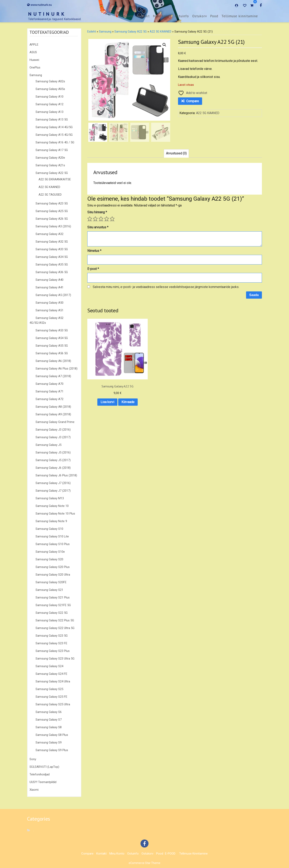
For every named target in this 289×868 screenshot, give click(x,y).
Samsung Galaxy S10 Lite (52, 536)
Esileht (92, 32)
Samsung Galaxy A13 (49, 112)
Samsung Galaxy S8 (49, 727)
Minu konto (162, 16)
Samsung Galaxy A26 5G (52, 219)
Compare (126, 16)
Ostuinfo (182, 16)
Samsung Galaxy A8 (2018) (53, 407)
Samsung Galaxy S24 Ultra (53, 681)
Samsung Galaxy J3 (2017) (53, 437)
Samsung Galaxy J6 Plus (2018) (56, 475)
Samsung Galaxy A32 (49, 234)
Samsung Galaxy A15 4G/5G (54, 135)
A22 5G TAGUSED (50, 195)
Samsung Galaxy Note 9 (51, 521)
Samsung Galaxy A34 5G (52, 257)
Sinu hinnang (97, 212)
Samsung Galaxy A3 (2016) (53, 226)
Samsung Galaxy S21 (49, 590)
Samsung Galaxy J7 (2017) (53, 491)
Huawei (34, 60)
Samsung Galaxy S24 (49, 666)
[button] (164, 45)
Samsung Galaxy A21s (50, 165)
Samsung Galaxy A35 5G (52, 264)
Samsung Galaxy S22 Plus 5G (55, 620)
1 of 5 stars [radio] (90, 219)
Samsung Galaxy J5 (48, 445)
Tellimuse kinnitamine (240, 16)
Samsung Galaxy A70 (49, 384)
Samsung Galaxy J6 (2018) (53, 468)
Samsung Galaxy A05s (50, 89)
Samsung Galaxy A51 (49, 310)
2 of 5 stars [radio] (95, 219)
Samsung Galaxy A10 (49, 97)
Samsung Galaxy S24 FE (51, 674)
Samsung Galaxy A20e (50, 158)
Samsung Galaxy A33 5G (52, 249)
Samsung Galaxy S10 (49, 529)
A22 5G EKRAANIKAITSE (55, 179)
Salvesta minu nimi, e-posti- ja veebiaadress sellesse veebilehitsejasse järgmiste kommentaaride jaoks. (166, 287)
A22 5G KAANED (49, 187)
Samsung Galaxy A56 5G (52, 353)
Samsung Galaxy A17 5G (52, 150)
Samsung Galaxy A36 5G (52, 272)
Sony (33, 759)
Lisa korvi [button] (107, 380)
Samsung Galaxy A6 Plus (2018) (56, 369)
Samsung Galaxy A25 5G (52, 211)
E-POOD (170, 854)
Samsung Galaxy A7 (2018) (53, 376)
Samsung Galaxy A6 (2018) (53, 361)
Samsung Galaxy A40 (49, 280)
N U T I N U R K (46, 14)
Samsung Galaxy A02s (50, 81)
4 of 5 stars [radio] (107, 219)
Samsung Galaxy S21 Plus (53, 597)
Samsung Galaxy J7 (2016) (53, 483)
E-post (93, 269)
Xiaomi (34, 790)
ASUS (33, 52)
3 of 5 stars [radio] (101, 219)
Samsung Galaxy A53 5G (52, 330)
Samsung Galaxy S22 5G (52, 613)
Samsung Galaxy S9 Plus (52, 750)
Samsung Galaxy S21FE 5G (53, 605)
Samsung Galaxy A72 (49, 399)
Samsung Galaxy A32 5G (52, 242)
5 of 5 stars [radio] (112, 219)
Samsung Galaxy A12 (49, 104)
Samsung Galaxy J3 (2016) (53, 430)
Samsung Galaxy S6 (49, 712)
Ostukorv (200, 16)
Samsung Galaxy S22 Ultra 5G (55, 628)
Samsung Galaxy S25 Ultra (53, 704)
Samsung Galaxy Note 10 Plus (55, 514)
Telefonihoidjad (40, 774)
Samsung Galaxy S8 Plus (52, 735)
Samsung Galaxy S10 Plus (53, 544)
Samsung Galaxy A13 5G (52, 119)
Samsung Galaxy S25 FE (51, 697)
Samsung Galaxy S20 (49, 559)
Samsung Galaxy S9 (49, 742)
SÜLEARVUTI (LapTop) (44, 767)
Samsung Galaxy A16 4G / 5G (55, 142)
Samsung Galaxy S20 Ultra (53, 575)
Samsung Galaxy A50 (49, 303)
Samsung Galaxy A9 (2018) (53, 414)
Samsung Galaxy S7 (49, 720)
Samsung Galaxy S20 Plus (53, 567)
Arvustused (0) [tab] (176, 153)
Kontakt (143, 16)
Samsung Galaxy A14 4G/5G (54, 127)
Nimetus (94, 251)
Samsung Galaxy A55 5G (52, 346)
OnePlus (35, 67)
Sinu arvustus (98, 227)
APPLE (34, 45)
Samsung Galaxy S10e (50, 552)
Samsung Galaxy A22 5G (52, 173)
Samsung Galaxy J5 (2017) (53, 460)
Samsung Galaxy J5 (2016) (53, 452)
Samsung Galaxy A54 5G (52, 338)
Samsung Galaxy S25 (49, 689)
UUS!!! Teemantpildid (43, 782)
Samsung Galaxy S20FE (51, 582)
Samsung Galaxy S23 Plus (53, 651)
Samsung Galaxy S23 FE (51, 643)
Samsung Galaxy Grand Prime (55, 422)
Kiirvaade (106, 390)
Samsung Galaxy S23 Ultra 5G (55, 659)
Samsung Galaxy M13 (50, 498)
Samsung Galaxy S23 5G (52, 636)
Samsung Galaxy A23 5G (52, 203)
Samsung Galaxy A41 (49, 287)
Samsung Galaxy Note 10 (52, 506)
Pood (214, 16)
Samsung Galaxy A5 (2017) (53, 295)
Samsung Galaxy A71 (49, 391)
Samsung (36, 75)
